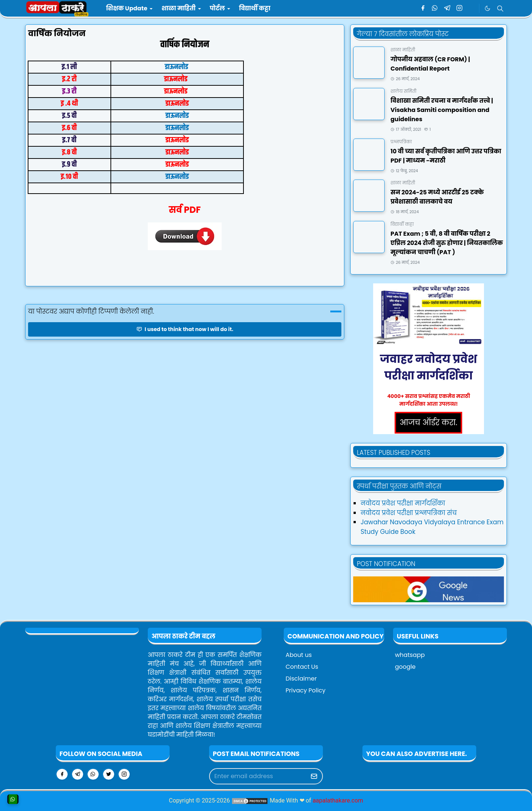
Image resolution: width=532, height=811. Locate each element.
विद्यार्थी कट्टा (402, 224)
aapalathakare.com (338, 800)
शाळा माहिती (403, 50)
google (405, 667)
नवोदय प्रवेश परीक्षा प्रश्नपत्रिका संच (409, 513)
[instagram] (459, 8)
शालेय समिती (403, 91)
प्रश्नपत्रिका (401, 142)
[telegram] (447, 8)
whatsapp (410, 655)
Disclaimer (301, 679)
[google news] (472, 8)
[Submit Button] (314, 776)
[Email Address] (258, 776)
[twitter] (109, 774)
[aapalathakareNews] (429, 589)
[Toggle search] (500, 8)
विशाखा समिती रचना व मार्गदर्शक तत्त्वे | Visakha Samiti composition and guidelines (442, 110)
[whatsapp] (435, 8)
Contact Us (302, 667)
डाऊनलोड (177, 67)
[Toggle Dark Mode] (487, 8)
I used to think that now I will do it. (185, 329)
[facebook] (423, 8)
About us (299, 655)
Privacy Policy (306, 690)
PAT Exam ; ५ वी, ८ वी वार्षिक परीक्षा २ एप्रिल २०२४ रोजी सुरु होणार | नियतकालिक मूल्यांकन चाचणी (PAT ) (447, 243)
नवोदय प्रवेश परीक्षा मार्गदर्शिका (403, 503)
